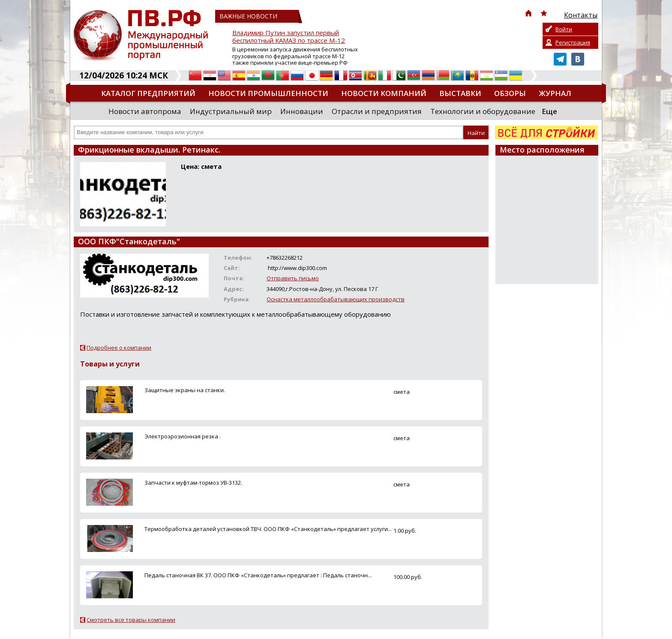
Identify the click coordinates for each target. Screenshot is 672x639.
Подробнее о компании (119, 348)
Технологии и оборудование (483, 111)
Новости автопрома (145, 111)
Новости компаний (384, 93)
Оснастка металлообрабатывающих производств (336, 299)
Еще (549, 111)
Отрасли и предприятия (377, 111)
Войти (564, 29)
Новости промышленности (268, 93)
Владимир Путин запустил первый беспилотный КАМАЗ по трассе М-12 (289, 37)
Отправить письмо (293, 278)
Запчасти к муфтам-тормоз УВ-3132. (193, 483)
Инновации (302, 111)
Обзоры (510, 93)
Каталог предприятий (148, 93)
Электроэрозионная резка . (183, 436)
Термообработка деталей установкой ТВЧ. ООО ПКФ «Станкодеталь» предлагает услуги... (268, 529)
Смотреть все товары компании (131, 620)
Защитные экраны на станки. (185, 390)
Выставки (460, 93)
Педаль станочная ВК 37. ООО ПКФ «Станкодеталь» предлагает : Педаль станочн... (258, 575)
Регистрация (573, 42)
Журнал (555, 93)
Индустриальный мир (231, 111)
